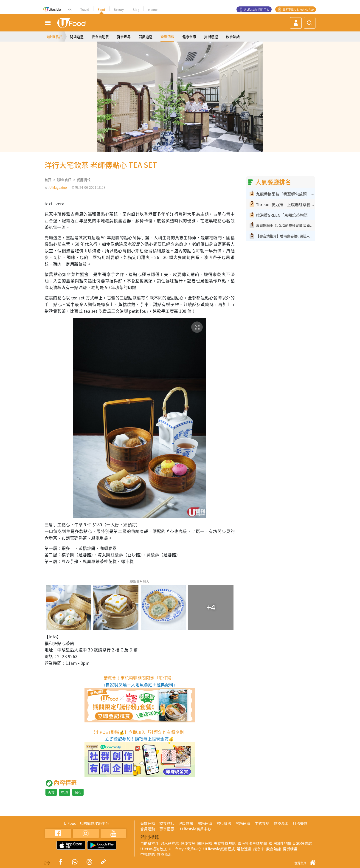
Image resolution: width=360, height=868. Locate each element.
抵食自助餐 (100, 37)
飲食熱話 (233, 37)
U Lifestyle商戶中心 (195, 829)
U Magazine (58, 187)
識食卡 (259, 849)
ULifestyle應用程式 (219, 849)
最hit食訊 (64, 180)
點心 (78, 792)
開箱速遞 (77, 37)
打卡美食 (300, 823)
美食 (51, 792)
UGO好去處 (302, 843)
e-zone (153, 10)
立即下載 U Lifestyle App (298, 9)
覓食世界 (124, 37)
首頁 (48, 180)
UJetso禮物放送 (154, 849)
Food (101, 10)
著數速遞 (146, 37)
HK (69, 10)
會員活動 (148, 829)
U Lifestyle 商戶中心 (257, 9)
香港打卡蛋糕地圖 (252, 843)
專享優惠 (167, 829)
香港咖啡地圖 (280, 843)
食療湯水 (281, 823)
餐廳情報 (167, 36)
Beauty (119, 10)
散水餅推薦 (170, 843)
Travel (85, 10)
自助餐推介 (149, 843)
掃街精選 (211, 37)
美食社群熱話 (225, 843)
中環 (65, 792)
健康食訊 (189, 37)
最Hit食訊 (55, 37)
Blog (136, 10)
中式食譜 (262, 823)
